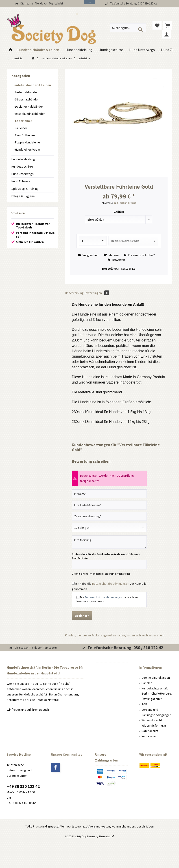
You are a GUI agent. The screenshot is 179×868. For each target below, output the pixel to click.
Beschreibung (74, 293)
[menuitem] (168, 25)
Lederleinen (23, 121)
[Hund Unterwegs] (142, 50)
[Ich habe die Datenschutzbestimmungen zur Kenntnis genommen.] (73, 583)
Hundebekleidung (23, 159)
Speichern (82, 616)
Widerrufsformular (154, 725)
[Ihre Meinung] (109, 542)
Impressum (149, 736)
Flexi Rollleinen (25, 135)
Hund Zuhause (21, 181)
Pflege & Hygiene (23, 196)
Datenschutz (150, 731)
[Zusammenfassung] (109, 516)
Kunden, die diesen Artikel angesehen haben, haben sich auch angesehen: (115, 635)
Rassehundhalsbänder (30, 114)
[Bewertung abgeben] (109, 528)
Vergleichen (88, 255)
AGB (144, 704)
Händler (147, 683)
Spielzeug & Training (25, 189)
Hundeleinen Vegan (27, 149)
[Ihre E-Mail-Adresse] (109, 505)
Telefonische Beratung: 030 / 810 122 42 (133, 3)
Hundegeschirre (22, 166)
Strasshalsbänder (27, 99)
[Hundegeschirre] (111, 50)
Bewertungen (96, 293)
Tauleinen (21, 128)
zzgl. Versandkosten (125, 203)
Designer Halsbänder (29, 107)
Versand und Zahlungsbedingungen (156, 712)
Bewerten (116, 260)
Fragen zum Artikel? (139, 255)
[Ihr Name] (109, 494)
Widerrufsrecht (152, 720)
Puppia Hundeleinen (28, 142)
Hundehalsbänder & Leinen (31, 85)
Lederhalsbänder (26, 92)
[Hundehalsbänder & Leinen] (38, 50)
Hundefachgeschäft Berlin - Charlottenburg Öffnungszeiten (157, 694)
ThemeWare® (106, 836)
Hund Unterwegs (23, 174)
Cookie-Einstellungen (156, 678)
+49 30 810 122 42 (23, 786)
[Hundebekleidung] (79, 50)
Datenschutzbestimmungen (111, 584)
